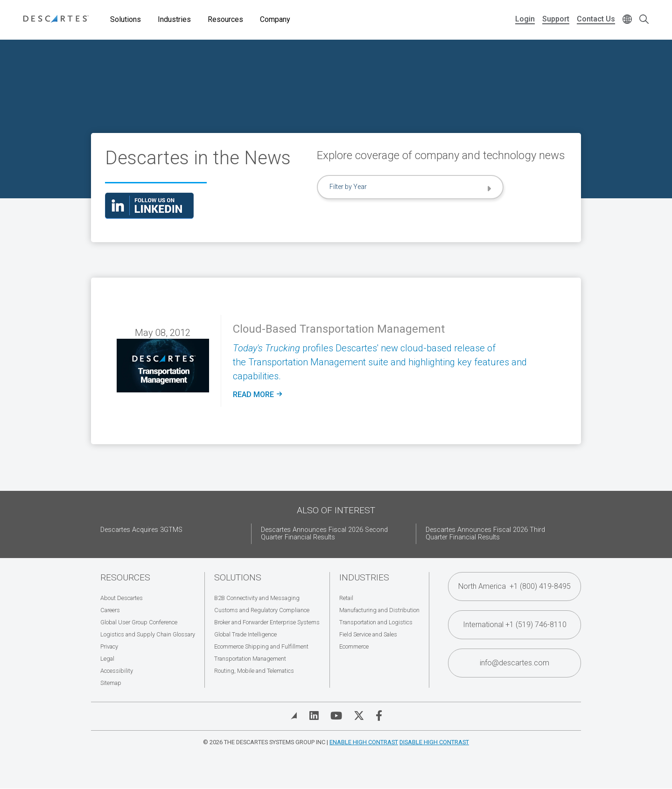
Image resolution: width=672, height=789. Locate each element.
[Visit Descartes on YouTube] (336, 716)
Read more (257, 395)
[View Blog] (294, 716)
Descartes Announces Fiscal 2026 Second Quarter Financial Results (324, 534)
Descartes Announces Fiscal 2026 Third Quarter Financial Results (485, 534)
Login (525, 19)
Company (275, 19)
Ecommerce (354, 646)
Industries (174, 19)
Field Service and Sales (368, 634)
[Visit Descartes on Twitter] (359, 716)
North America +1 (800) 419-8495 (514, 586)
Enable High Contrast (364, 742)
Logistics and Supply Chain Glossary (148, 634)
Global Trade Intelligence (245, 634)
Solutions (126, 19)
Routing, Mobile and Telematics (254, 671)
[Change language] (627, 20)
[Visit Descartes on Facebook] (379, 716)
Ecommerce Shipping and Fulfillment (261, 646)
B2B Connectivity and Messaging (257, 598)
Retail (346, 598)
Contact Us (596, 19)
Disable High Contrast (434, 742)
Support (556, 19)
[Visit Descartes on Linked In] (314, 716)
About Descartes (122, 598)
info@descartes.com (514, 663)
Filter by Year (348, 187)
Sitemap (111, 683)
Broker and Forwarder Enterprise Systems (267, 622)
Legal (107, 659)
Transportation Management (250, 659)
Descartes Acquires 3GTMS (141, 530)
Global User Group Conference (139, 622)
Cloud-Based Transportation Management (339, 329)
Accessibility (117, 671)
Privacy (109, 646)
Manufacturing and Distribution (379, 610)
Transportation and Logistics (376, 622)
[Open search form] (644, 20)
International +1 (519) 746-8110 (515, 625)
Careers (110, 610)
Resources (225, 19)
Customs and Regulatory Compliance (262, 610)
